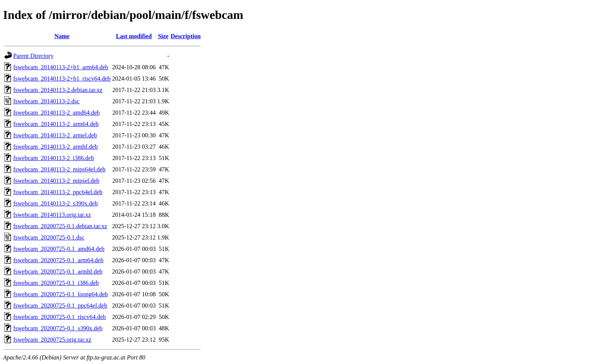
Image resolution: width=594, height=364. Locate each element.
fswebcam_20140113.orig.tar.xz (52, 215)
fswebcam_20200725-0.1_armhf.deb (58, 271)
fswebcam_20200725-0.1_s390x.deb (58, 328)
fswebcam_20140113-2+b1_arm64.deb (61, 67)
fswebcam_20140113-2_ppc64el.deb (58, 192)
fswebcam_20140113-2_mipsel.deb (56, 181)
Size (163, 36)
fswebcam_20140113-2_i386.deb (54, 158)
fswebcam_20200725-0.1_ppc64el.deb (60, 306)
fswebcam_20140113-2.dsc (46, 101)
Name (62, 36)
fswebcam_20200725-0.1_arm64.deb (58, 260)
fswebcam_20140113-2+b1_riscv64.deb (62, 79)
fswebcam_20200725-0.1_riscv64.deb (59, 317)
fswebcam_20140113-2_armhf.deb (55, 147)
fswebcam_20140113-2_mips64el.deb (59, 169)
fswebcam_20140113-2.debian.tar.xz (58, 90)
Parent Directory (33, 56)
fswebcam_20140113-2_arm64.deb (56, 124)
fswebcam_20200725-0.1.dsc (49, 237)
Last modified (134, 36)
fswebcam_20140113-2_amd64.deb (56, 113)
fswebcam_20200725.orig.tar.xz (52, 340)
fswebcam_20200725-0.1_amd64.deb (59, 249)
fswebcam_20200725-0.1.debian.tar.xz (60, 226)
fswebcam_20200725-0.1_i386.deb (56, 283)
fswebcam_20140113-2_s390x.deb (55, 203)
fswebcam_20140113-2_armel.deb (55, 135)
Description (186, 36)
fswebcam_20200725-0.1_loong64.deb (61, 294)
